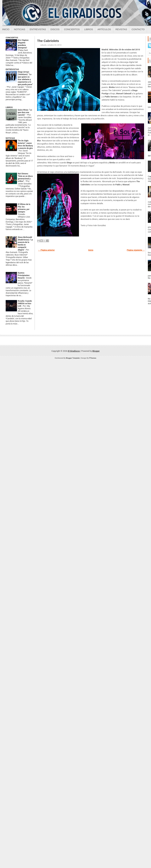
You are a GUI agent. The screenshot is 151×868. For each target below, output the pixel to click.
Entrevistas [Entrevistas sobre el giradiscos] (38, 29)
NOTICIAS (10, 138)
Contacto (138, 29)
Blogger (96, 351)
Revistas (121, 29)
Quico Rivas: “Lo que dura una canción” (25, 112)
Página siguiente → (136, 250)
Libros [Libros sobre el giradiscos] (89, 29)
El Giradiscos (74, 351)
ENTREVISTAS (12, 69)
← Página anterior (46, 250)
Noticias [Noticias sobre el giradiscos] (20, 29)
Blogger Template (73, 358)
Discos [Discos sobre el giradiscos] (55, 29)
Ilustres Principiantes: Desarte (24, 275)
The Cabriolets (48, 41)
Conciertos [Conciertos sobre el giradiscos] (72, 29)
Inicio (6, 29)
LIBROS (9, 107)
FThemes (93, 358)
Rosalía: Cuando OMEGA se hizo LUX (25, 304)
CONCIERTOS (12, 38)
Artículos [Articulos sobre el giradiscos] (104, 29)
